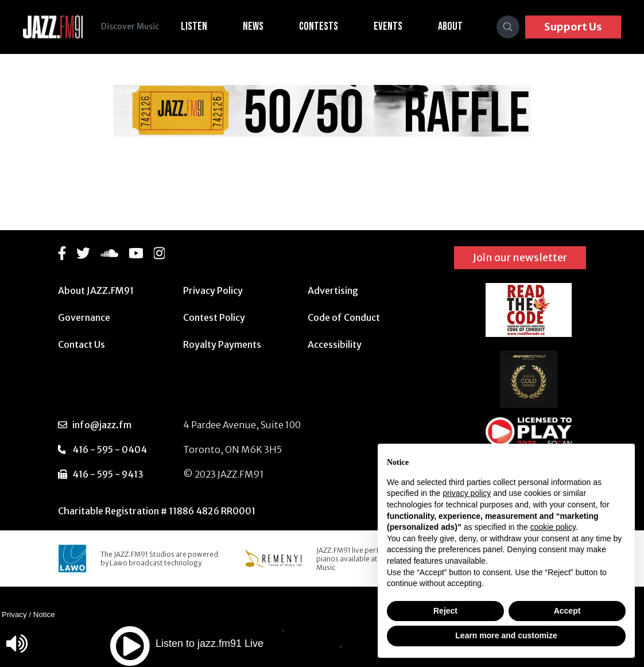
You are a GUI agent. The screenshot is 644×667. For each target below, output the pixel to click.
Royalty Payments (222, 344)
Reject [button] (445, 611)
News (253, 26)
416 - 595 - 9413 (108, 474)
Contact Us (82, 344)
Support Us (573, 27)
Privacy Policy (213, 290)
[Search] (508, 27)
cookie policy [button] (553, 527)
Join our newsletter (520, 257)
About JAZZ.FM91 (96, 290)
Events (388, 26)
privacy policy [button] (467, 493)
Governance (84, 317)
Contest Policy (214, 317)
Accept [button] (567, 611)
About (450, 26)
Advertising (333, 290)
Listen (194, 26)
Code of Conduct (344, 317)
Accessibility (335, 344)
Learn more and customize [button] (506, 635)
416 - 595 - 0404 (110, 449)
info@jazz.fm (102, 425)
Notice (44, 614)
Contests (319, 26)
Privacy (14, 614)
